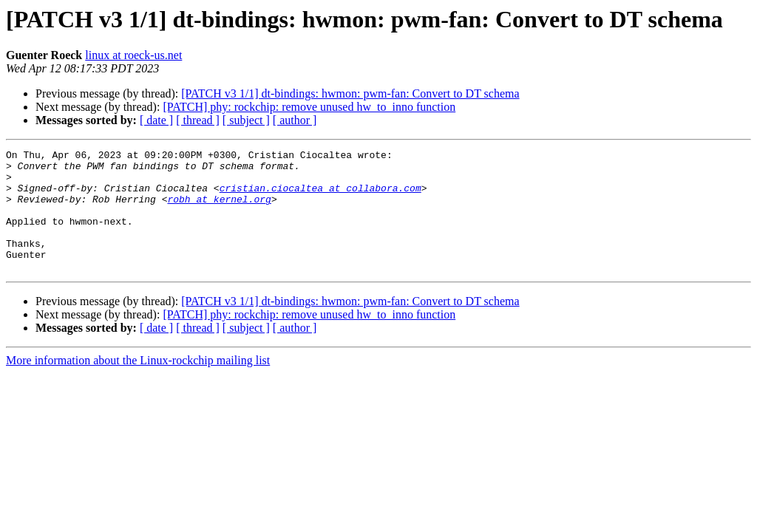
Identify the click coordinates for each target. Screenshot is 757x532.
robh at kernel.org (219, 210)
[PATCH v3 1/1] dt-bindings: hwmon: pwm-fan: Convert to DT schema (350, 93)
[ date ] (156, 120)
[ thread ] (198, 120)
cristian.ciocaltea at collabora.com (320, 197)
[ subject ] (246, 120)
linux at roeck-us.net (133, 55)
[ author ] (295, 120)
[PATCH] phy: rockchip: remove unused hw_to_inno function (309, 107)
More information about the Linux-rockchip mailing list (138, 385)
